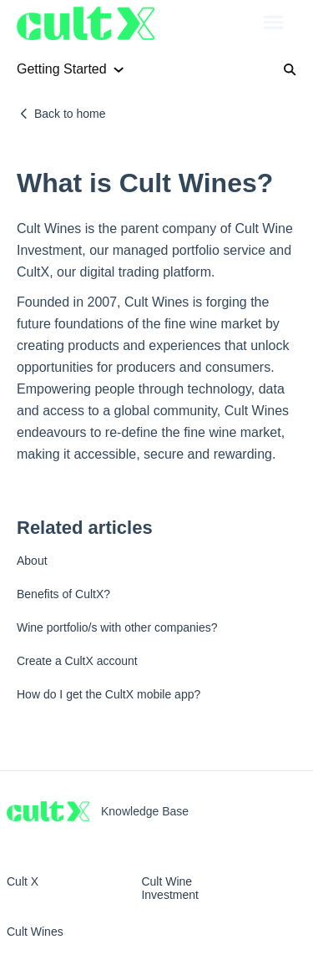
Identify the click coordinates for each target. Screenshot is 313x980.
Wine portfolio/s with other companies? (117, 627)
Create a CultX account (77, 661)
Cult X (23, 881)
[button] (273, 23)
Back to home (70, 114)
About (32, 561)
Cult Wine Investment (169, 888)
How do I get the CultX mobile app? (109, 694)
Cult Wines (35, 932)
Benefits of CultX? (63, 594)
